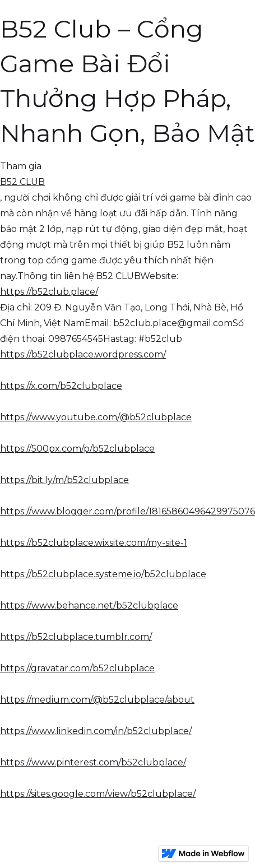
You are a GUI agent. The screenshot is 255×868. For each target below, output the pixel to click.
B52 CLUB (22, 182)
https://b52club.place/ (49, 292)
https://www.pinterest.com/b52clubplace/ (93, 762)
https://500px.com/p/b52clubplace (77, 449)
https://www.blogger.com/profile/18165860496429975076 (127, 511)
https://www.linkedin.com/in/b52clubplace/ (96, 731)
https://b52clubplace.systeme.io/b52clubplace (103, 574)
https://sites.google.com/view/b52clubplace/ (98, 794)
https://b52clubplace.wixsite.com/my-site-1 (94, 543)
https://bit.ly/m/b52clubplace (64, 480)
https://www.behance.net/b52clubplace (89, 605)
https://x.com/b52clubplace (61, 386)
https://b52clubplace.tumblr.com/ (76, 637)
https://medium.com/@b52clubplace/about (97, 700)
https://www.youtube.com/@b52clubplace (96, 417)
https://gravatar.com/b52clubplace (77, 668)
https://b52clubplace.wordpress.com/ (83, 354)
